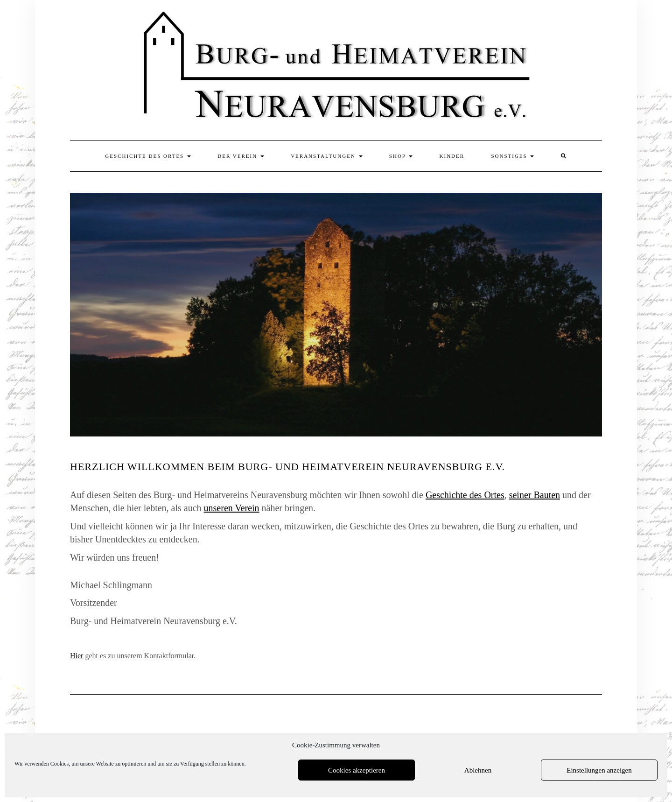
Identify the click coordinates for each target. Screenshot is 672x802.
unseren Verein (232, 508)
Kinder (452, 156)
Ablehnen (478, 770)
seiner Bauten (535, 495)
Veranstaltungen (326, 156)
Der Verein (241, 156)
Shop (401, 156)
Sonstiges (512, 156)
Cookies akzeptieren (357, 770)
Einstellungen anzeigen (599, 770)
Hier (77, 656)
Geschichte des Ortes (148, 156)
